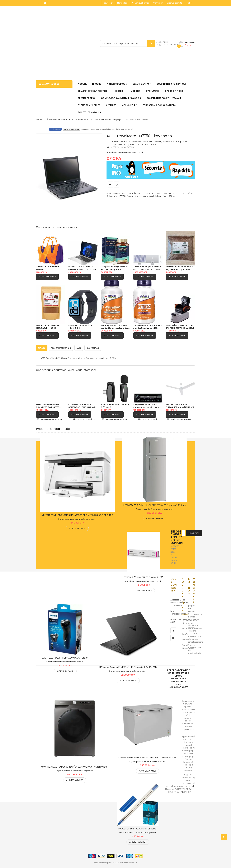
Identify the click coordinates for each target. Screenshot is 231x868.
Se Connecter (198, 612)
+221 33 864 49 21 (171, 45)
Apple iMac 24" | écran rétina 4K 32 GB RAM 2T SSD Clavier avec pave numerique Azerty (147, 268)
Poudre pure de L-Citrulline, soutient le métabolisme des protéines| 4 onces (115, 327)
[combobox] (128, 43)
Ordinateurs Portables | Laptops (108, 120)
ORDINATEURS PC (82, 120)
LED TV (181, 788)
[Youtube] (45, 3)
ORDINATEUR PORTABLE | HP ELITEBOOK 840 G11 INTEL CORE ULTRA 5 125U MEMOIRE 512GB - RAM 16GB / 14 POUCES (83, 268)
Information (178, 681)
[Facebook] (39, 3)
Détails (42, 348)
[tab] (42, 347)
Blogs (178, 675)
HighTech (186, 633)
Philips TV (189, 785)
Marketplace (123, 3)
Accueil (39, 120)
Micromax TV (171, 788)
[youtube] (173, 637)
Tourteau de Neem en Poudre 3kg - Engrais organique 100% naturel (180, 268)
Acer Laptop (188, 739)
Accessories (188, 753)
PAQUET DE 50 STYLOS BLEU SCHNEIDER (138, 828)
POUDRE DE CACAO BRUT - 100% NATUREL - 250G (48, 327)
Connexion (158, 3)
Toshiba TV (178, 785)
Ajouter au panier (47, 277)
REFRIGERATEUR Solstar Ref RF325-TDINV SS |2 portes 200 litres (155, 504)
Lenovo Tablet (188, 747)
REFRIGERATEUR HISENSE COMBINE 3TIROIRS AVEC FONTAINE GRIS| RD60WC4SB (49, 405)
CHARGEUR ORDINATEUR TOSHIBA (47, 268)
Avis (79, 348)
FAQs (195, 633)
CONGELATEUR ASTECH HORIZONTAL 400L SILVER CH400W (147, 757)
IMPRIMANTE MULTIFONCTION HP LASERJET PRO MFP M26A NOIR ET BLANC (77, 514)
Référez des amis (71, 129)
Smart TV (187, 791)
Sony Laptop (188, 750)
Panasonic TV (188, 783)
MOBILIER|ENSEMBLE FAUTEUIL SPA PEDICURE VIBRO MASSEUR (180, 327)
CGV (195, 619)
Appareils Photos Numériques (188, 720)
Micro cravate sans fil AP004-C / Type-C (115, 405)
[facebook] (173, 630)
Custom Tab (93, 348)
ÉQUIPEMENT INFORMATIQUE (59, 120)
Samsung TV (188, 777)
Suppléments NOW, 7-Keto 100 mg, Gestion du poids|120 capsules (148, 327)
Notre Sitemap (197, 640)
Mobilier (185, 639)
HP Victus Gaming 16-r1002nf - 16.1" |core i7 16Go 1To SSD (128, 667)
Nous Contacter (197, 626)
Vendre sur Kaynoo (141, 3)
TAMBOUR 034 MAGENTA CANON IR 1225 (143, 577)
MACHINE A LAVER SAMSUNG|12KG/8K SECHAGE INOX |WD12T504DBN (75, 766)
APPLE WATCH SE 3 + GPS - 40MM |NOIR (81, 327)
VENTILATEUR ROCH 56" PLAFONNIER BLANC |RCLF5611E (180, 405)
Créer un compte (174, 3)
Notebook (188, 770)
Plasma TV (171, 791)
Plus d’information (61, 348)
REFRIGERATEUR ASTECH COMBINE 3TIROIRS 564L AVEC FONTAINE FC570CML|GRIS (82, 405)
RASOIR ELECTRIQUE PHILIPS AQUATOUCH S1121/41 (65, 657)
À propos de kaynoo (179, 669)
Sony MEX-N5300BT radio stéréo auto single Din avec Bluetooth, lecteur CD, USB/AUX (146, 405)
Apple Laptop (188, 736)
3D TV (179, 791)
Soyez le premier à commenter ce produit (125, 152)
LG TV (188, 780)
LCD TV (188, 788)
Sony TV (188, 774)
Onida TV (168, 785)
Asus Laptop (188, 756)
